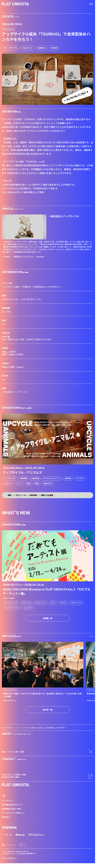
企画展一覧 (48, 618)
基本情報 (33, 495)
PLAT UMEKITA (7, 728)
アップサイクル (11, 48)
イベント (17, 728)
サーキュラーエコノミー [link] (52, 478)
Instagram (40, 256)
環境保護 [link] (24, 478)
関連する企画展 (47, 495)
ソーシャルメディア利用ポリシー (14, 813)
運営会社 (6, 817)
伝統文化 (42, 48)
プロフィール (21, 495)
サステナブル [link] (27, 603)
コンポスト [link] (80, 478)
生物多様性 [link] (36, 478)
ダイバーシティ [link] (77, 603)
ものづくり (28, 48)
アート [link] (20, 483)
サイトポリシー (7, 800)
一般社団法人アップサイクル (23, 256)
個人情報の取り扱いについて (12, 805)
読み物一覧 (48, 710)
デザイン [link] (64, 603)
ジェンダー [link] (29, 608)
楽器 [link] (37, 483)
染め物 (55, 48)
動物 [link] (29, 483)
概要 (9, 495)
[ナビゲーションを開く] (91, 4)
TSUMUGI (6, 256)
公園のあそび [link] (48, 483)
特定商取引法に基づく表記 (11, 809)
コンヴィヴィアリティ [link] (13, 608)
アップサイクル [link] (10, 478)
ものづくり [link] (9, 483)
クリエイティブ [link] (41, 603)
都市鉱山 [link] (68, 478)
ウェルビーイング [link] (11, 603)
